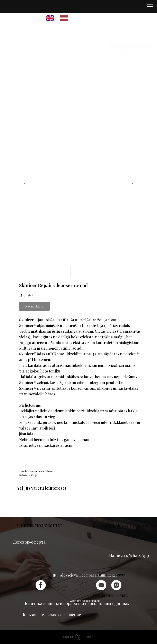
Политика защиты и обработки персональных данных (76, 603)
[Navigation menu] (150, 7)
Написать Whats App (129, 555)
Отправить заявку (111, 595)
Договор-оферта (29, 542)
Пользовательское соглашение (51, 614)
